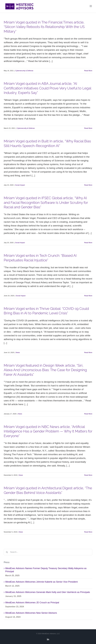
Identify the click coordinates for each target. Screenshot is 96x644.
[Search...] (48, 552)
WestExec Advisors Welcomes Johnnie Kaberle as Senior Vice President (41, 582)
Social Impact (20, 185)
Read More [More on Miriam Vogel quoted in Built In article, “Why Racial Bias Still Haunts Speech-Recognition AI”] (88, 185)
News (18, 352)
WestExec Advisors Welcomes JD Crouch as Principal (32, 603)
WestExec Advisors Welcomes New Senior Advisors (31, 613)
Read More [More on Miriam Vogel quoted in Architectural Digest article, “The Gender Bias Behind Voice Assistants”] (88, 532)
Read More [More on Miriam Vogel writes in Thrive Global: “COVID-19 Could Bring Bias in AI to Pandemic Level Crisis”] (88, 352)
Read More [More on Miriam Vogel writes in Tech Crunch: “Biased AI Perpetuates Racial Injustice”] (88, 296)
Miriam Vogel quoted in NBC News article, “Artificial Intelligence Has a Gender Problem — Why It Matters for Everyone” (48, 431)
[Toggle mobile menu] (91, 6)
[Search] (7, 552)
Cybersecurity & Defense (24, 71)
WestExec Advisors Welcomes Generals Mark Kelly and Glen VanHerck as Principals (48, 592)
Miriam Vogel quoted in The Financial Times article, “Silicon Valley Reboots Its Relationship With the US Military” (44, 27)
